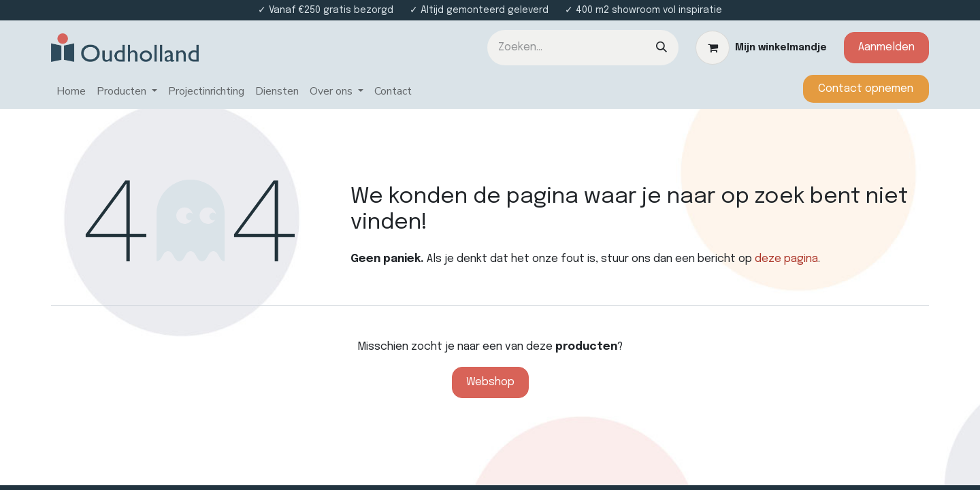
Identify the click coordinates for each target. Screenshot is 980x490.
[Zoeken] (661, 48)
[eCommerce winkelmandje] (761, 48)
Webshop (490, 382)
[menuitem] (71, 92)
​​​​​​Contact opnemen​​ (866, 89)
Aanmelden (886, 47)
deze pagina (786, 259)
